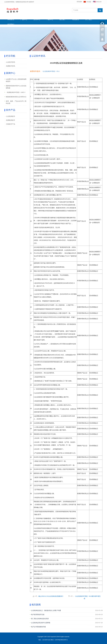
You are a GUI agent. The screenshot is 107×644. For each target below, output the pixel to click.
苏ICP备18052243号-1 (62, 640)
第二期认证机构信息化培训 (40, 619)
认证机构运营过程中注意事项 (41, 623)
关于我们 (89, 19)
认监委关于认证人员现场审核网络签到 (16, 80)
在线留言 (76, 19)
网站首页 (11, 19)
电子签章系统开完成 (38, 615)
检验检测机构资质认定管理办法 (16, 97)
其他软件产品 (11, 124)
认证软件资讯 (11, 62)
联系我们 (11, 24)
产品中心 (24, 19)
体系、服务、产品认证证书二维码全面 (16, 102)
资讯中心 (37, 19)
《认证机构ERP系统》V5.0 (51, 71)
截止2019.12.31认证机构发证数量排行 (51, 596)
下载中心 (50, 19)
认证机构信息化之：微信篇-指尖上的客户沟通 (46, 610)
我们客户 (63, 19)
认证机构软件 (11, 116)
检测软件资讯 (11, 66)
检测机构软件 (11, 120)
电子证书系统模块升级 (38, 627)
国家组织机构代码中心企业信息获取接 (16, 87)
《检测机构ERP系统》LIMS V (16, 92)
